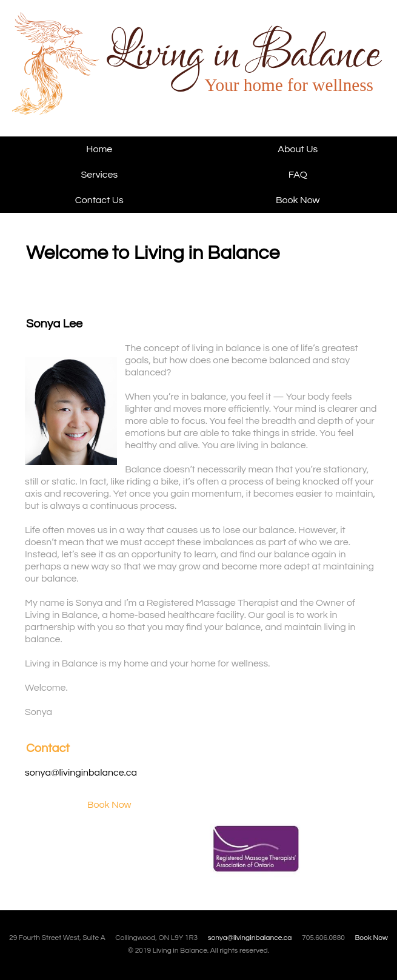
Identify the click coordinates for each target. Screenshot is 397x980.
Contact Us (99, 200)
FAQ (298, 175)
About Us (298, 149)
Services (99, 175)
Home (99, 149)
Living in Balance (90, 74)
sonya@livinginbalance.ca (81, 773)
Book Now (298, 200)
